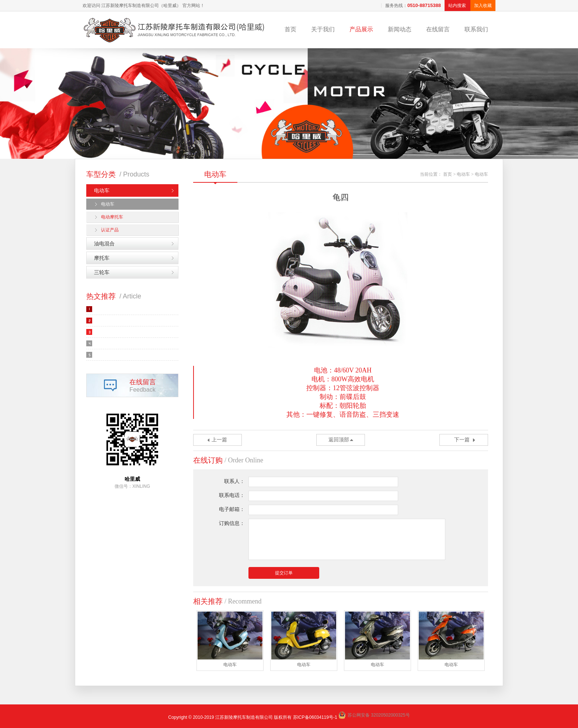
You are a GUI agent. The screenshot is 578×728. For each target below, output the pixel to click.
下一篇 (462, 440)
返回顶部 (339, 440)
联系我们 (476, 29)
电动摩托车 (112, 217)
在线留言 (438, 29)
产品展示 (361, 29)
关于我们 (323, 29)
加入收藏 (483, 6)
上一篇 (219, 440)
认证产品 (110, 230)
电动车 (102, 190)
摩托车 (102, 258)
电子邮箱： (232, 509)
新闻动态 (400, 29)
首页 (290, 29)
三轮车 (102, 272)
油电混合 (104, 244)
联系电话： (232, 495)
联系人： (234, 481)
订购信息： (232, 523)
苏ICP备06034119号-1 (315, 717)
